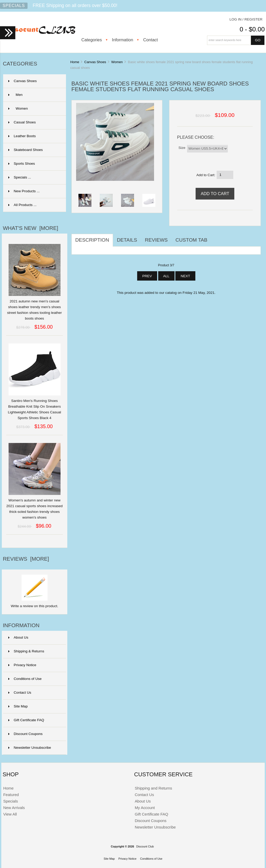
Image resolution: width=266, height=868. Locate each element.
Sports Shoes (34, 164)
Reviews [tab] (156, 240)
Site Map (18, 706)
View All (10, 814)
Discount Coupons (25, 734)
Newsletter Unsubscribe (30, 748)
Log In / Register (246, 19)
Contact (150, 40)
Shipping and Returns (154, 788)
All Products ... (22, 205)
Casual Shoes (34, 122)
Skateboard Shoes (34, 150)
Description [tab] (92, 240)
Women (117, 62)
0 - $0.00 (252, 29)
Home (75, 62)
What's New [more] (31, 228)
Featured (11, 795)
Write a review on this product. (34, 604)
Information (123, 40)
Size (182, 147)
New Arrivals (14, 808)
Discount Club (145, 846)
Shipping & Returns (26, 651)
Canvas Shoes (95, 62)
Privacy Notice (22, 665)
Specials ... (20, 177)
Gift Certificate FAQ (26, 720)
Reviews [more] (26, 559)
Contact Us (20, 693)
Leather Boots (34, 136)
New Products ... (24, 191)
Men (34, 95)
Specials (14, 6)
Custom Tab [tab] (192, 240)
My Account (145, 808)
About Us (18, 637)
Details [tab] (127, 240)
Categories (92, 40)
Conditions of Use (25, 679)
